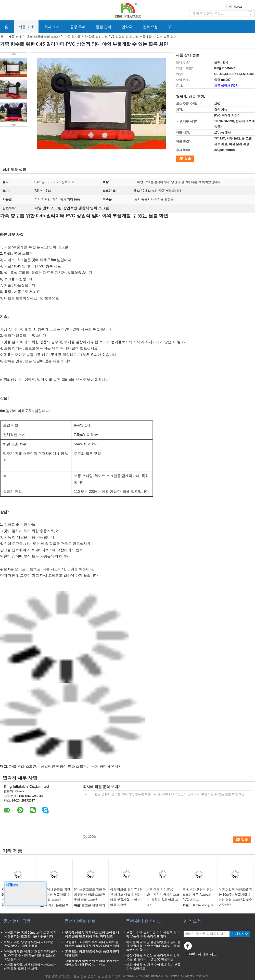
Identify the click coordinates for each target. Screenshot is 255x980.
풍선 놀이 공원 (17, 921)
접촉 (188, 159)
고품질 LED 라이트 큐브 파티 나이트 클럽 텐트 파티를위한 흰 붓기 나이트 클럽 (92, 944)
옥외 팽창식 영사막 (107, 766)
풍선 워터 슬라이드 (143, 921)
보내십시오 (240, 934)
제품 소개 (26, 27)
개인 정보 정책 (54, 976)
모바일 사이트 (195, 960)
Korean (240, 7)
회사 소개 (52, 27)
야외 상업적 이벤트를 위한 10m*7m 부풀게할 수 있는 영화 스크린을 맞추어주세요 (235, 897)
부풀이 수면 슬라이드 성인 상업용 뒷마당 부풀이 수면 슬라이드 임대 (153, 934)
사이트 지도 (207, 954)
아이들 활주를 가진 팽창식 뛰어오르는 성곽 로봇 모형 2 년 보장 (30, 967)
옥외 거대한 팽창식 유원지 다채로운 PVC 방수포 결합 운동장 (28, 944)
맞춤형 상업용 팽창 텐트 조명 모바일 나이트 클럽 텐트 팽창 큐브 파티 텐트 (92, 934)
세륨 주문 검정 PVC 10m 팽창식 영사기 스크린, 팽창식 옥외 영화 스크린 (163, 897)
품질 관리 (104, 27)
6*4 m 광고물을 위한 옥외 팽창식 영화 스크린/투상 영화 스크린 (90, 895)
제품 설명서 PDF (226, 86)
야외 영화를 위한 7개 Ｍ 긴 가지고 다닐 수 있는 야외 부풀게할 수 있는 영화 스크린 (126, 897)
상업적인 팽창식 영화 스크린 (64, 766)
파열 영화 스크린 (23, 766)
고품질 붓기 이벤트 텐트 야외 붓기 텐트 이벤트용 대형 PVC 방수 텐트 (92, 963)
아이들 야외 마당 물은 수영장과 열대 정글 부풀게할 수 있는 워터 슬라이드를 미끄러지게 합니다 (153, 946)
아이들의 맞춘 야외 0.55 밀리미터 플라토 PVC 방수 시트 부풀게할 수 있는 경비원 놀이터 (30, 955)
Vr (170, 27)
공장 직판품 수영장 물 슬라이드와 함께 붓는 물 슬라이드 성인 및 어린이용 (153, 957)
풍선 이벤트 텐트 (80, 921)
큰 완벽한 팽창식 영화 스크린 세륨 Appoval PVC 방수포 (198, 895)
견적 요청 (150, 27)
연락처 (127, 27)
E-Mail (190, 954)
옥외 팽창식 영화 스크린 (43, 37)
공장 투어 (78, 27)
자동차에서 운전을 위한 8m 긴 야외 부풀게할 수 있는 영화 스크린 (54, 895)
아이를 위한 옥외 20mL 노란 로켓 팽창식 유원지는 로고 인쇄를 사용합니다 (30, 934)
